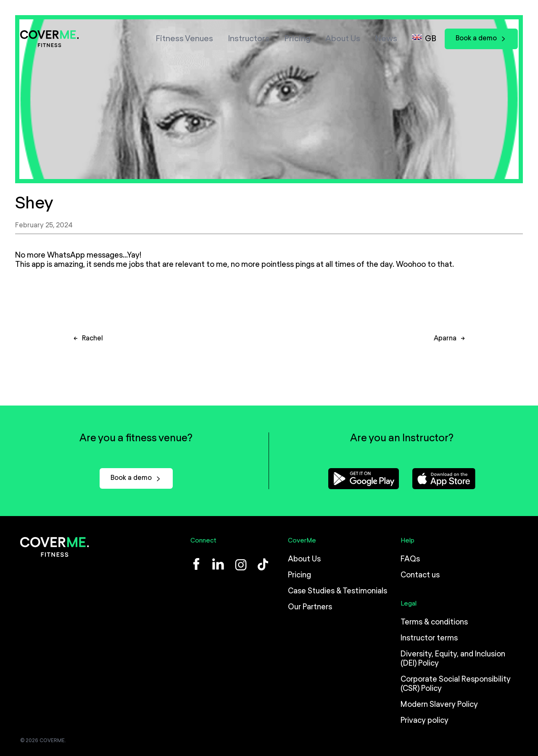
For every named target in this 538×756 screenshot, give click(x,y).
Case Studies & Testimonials (338, 591)
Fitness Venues (184, 39)
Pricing (297, 39)
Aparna (445, 342)
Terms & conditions (434, 622)
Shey (34, 204)
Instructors (249, 39)
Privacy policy (425, 721)
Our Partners (310, 607)
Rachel (92, 342)
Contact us (420, 575)
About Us (343, 39)
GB (431, 39)
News (386, 39)
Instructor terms (429, 638)
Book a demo (481, 38)
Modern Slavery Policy (439, 705)
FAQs (410, 559)
